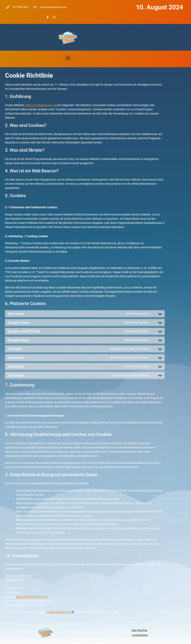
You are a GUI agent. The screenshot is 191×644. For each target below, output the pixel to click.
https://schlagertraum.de (41, 105)
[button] (68, 58)
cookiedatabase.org (58, 612)
